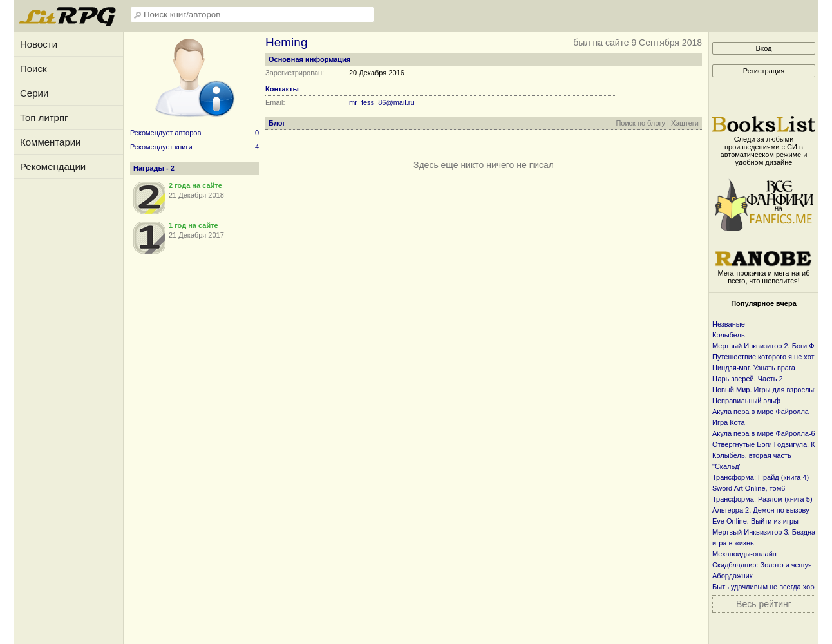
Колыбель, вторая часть (752, 455)
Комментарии (50, 142)
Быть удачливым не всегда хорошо (770, 587)
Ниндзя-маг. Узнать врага (754, 368)
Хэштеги (685, 123)
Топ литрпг (44, 118)
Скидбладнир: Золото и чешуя (762, 565)
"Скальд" (727, 466)
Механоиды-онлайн (744, 554)
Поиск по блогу (640, 123)
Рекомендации (53, 166)
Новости (39, 44)
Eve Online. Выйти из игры (755, 521)
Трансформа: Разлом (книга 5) (762, 499)
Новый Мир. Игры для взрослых (765, 390)
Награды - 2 (154, 168)
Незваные (729, 324)
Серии (34, 93)
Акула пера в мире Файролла (761, 412)
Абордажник (733, 576)
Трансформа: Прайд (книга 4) (761, 477)
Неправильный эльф (746, 401)
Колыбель (729, 335)
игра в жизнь (733, 543)
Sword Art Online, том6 (749, 488)
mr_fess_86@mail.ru (382, 102)
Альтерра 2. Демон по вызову (761, 510)
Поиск (33, 69)
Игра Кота (729, 422)
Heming (286, 42)
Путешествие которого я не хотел (767, 357)
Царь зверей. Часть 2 (748, 379)
